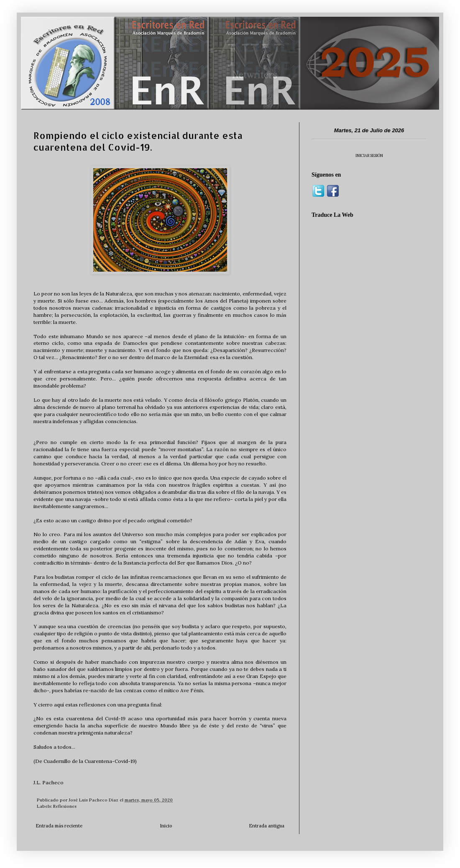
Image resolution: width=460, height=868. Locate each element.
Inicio (166, 826)
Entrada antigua (267, 826)
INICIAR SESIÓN (369, 155)
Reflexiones (65, 806)
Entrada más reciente (59, 826)
